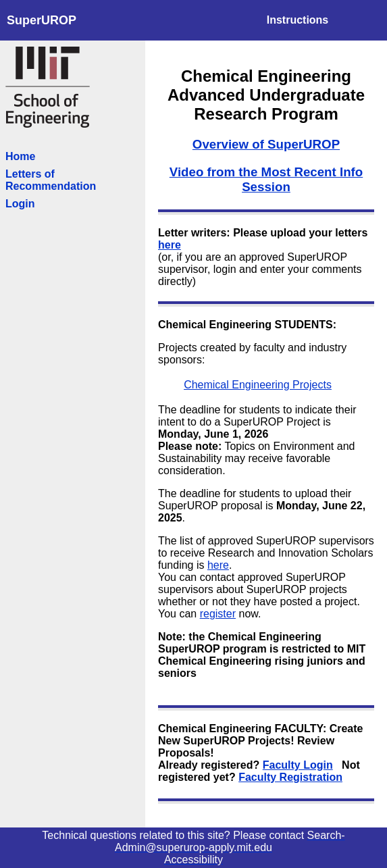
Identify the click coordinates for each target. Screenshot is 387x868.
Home (20, 156)
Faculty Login (298, 765)
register (218, 614)
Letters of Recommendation (51, 180)
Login (20, 204)
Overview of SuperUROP (266, 144)
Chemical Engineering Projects (258, 385)
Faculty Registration (290, 777)
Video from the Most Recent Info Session (266, 179)
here (170, 245)
